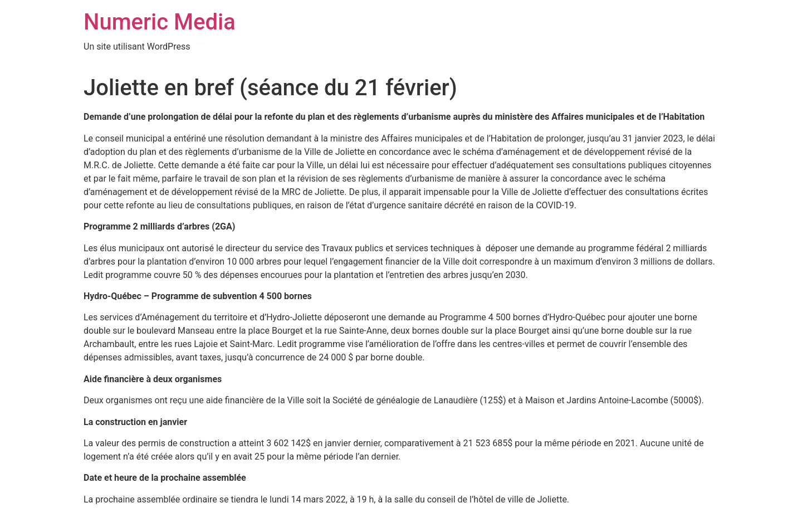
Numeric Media (160, 22)
